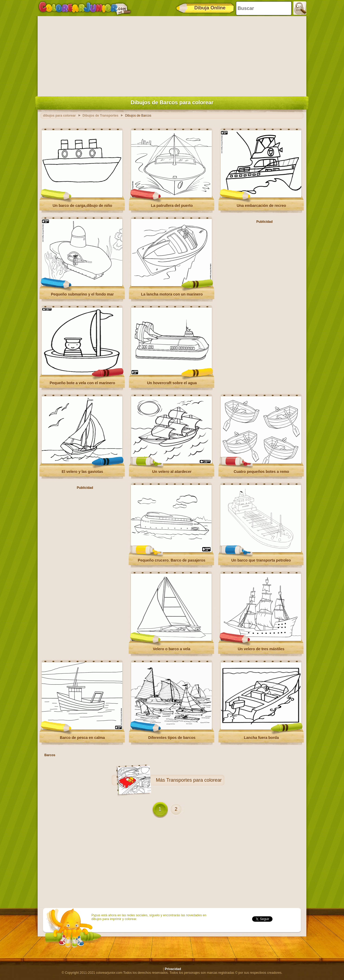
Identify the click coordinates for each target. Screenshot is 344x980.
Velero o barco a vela (172, 649)
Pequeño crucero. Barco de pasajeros (172, 560)
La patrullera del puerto (172, 206)
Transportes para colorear (194, 780)
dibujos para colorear (59, 116)
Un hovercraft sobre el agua (172, 383)
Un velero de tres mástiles (261, 649)
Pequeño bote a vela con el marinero (83, 383)
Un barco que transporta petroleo (261, 560)
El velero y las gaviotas (82, 472)
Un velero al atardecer (172, 472)
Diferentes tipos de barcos (172, 738)
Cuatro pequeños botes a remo (261, 472)
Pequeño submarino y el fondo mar (82, 294)
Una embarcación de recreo (261, 206)
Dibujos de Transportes (100, 116)
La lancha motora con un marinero (172, 294)
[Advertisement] (172, 55)
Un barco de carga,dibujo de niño (83, 206)
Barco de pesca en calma (82, 738)
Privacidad (173, 969)
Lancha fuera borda (261, 738)
